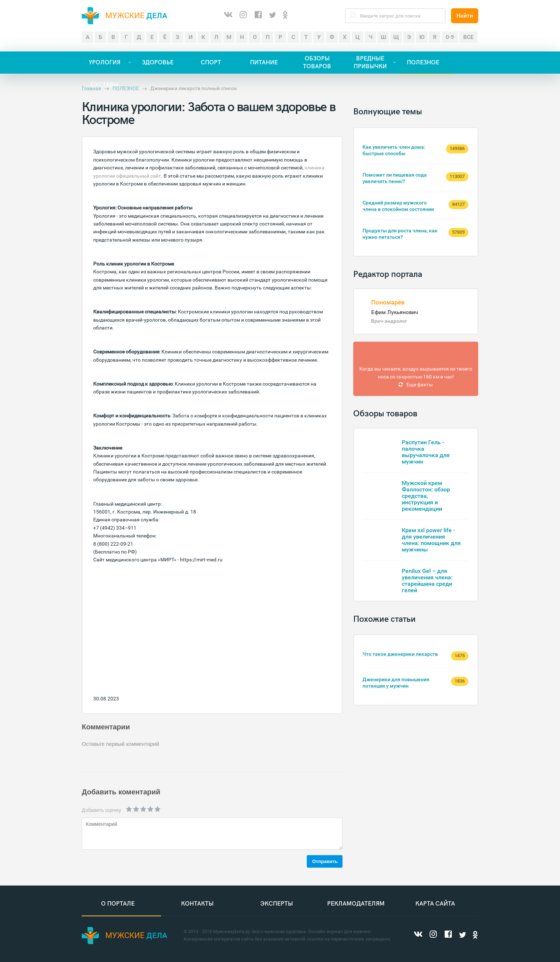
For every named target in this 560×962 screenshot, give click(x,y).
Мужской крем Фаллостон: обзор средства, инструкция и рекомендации (426, 496)
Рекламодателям (356, 904)
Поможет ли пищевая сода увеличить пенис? (395, 178)
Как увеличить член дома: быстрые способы (394, 150)
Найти (465, 16)
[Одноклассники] (285, 16)
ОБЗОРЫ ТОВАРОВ (317, 63)
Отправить (325, 861)
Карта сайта (435, 904)
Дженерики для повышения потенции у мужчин (396, 683)
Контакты (197, 904)
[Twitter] (272, 16)
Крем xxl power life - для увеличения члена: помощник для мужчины (431, 540)
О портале (118, 904)
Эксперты (277, 904)
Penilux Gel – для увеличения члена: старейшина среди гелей (427, 581)
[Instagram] (243, 16)
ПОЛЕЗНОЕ (423, 63)
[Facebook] (258, 16)
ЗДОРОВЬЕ (158, 63)
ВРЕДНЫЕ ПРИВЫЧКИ (370, 63)
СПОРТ (211, 63)
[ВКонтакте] (228, 16)
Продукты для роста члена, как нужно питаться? (400, 234)
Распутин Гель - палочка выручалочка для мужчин (426, 452)
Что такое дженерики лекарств (400, 654)
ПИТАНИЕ (264, 63)
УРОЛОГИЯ (105, 63)
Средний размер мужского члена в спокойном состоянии (398, 206)
